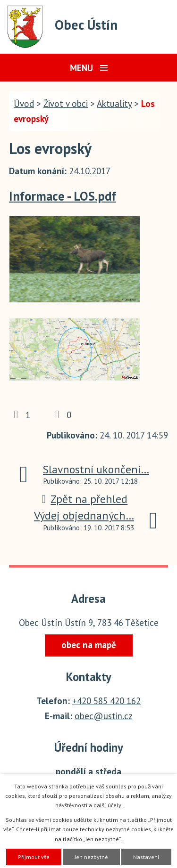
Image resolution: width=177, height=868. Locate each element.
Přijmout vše (34, 857)
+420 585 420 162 (106, 701)
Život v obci (66, 104)
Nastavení (146, 857)
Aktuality (114, 104)
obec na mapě (89, 645)
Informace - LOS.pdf (63, 196)
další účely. (108, 805)
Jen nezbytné (91, 857)
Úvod (24, 104)
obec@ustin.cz (104, 716)
